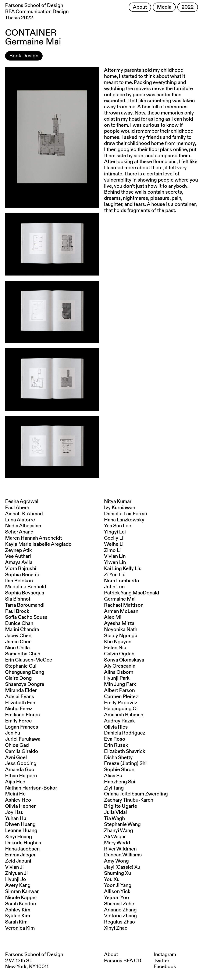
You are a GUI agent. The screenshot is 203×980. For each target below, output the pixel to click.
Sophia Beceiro (22, 575)
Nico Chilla (17, 648)
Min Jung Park (120, 684)
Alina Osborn (119, 672)
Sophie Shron (119, 770)
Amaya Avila (19, 562)
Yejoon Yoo (117, 898)
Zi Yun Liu (115, 575)
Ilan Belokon (19, 581)
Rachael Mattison (124, 605)
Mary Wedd (117, 843)
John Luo (114, 587)
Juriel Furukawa (23, 739)
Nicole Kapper (21, 898)
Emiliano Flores (22, 715)
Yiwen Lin (115, 562)
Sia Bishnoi (18, 599)
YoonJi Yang (118, 885)
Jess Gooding (21, 764)
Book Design (24, 56)
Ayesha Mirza (119, 623)
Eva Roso (115, 739)
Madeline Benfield (26, 587)
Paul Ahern (17, 508)
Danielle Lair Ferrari (126, 514)
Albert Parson (119, 691)
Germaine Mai (120, 599)
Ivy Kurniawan (120, 508)
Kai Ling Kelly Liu (123, 569)
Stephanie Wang (122, 824)
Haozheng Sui (120, 782)
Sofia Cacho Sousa (26, 617)
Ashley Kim (18, 910)
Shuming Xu (117, 873)
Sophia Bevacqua (25, 593)
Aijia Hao (15, 782)
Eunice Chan (19, 623)
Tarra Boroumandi (25, 605)
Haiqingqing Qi (121, 709)
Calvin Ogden (119, 654)
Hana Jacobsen (22, 849)
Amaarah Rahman (124, 715)
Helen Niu (115, 648)
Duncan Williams (123, 855)
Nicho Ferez (19, 709)
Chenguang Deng (25, 672)
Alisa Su (113, 776)
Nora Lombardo (122, 581)
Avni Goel (16, 758)
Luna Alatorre (20, 520)
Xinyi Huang (19, 837)
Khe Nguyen (118, 642)
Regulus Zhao (120, 922)
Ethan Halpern (21, 776)
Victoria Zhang (120, 916)
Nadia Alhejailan (23, 526)
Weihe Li (114, 544)
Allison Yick (117, 892)
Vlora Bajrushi (21, 569)
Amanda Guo (20, 770)
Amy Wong (116, 861)
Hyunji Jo (16, 879)
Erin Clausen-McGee (29, 660)
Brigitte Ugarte (121, 806)
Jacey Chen (18, 636)
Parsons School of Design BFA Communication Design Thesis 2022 (37, 12)
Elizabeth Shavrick (125, 751)
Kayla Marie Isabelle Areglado (38, 544)
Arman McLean (121, 611)
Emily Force (18, 721)
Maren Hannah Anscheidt (33, 538)
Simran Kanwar (22, 892)
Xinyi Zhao (116, 928)
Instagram (165, 955)
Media (164, 7)
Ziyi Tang (114, 788)
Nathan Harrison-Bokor (31, 788)
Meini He (15, 794)
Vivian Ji (14, 867)
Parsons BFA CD (123, 961)
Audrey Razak (119, 721)
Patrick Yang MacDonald (132, 593)
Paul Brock (17, 611)
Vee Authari (18, 556)
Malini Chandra (22, 630)
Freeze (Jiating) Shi (125, 764)
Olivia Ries (116, 727)
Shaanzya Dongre (25, 684)
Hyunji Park (117, 678)
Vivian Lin (115, 556)
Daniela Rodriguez (125, 733)
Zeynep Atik (18, 550)
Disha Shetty (118, 758)
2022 (188, 7)
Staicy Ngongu (121, 636)
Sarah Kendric (21, 904)
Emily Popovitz (121, 703)
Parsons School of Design (34, 955)
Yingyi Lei (115, 532)
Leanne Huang (21, 831)
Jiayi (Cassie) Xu (122, 867)
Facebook (165, 967)
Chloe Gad (17, 745)
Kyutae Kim (18, 916)
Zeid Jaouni (18, 861)
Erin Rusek (116, 745)
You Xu (112, 879)
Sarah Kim (16, 922)
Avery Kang (18, 885)
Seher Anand (19, 532)
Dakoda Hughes (23, 843)
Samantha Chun (23, 654)
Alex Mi (113, 617)
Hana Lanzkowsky (124, 520)
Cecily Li (114, 538)
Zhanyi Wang (119, 831)
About (140, 7)
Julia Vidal (115, 812)
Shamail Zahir (119, 904)
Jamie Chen (18, 642)
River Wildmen (120, 849)
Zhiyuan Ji (16, 873)
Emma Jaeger (20, 855)
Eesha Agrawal (22, 502)
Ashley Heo (18, 800)
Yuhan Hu (16, 819)
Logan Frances (22, 727)
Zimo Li (112, 550)
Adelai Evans (20, 697)
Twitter (161, 961)
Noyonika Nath (121, 630)
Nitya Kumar (118, 502)
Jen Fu (13, 733)
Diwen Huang (20, 824)
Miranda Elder (21, 691)
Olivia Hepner (20, 806)
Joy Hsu (14, 812)
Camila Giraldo (22, 751)
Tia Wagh (114, 819)
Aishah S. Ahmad (24, 514)
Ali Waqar (115, 837)
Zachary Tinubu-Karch (129, 800)
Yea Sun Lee (118, 526)
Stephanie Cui (21, 666)
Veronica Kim (20, 928)
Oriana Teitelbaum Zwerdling (136, 794)
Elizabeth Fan (20, 703)
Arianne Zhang (120, 910)
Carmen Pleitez (121, 697)
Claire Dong (18, 678)
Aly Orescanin (120, 666)
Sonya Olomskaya (124, 660)
